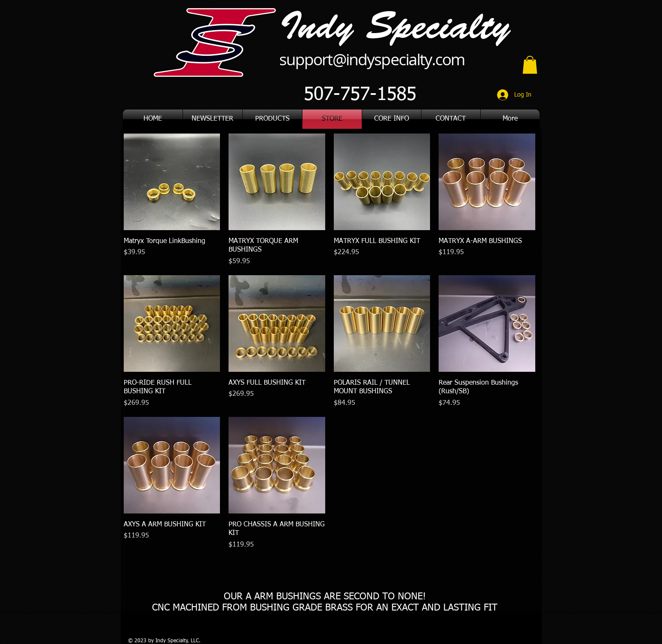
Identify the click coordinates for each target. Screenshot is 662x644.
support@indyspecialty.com (372, 59)
